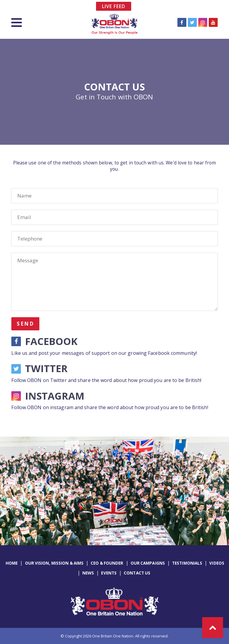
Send (25, 324)
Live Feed (114, 6)
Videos (217, 563)
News (88, 573)
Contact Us (137, 573)
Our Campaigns (148, 563)
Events (109, 573)
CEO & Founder (107, 563)
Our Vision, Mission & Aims (54, 563)
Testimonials (187, 563)
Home (12, 563)
